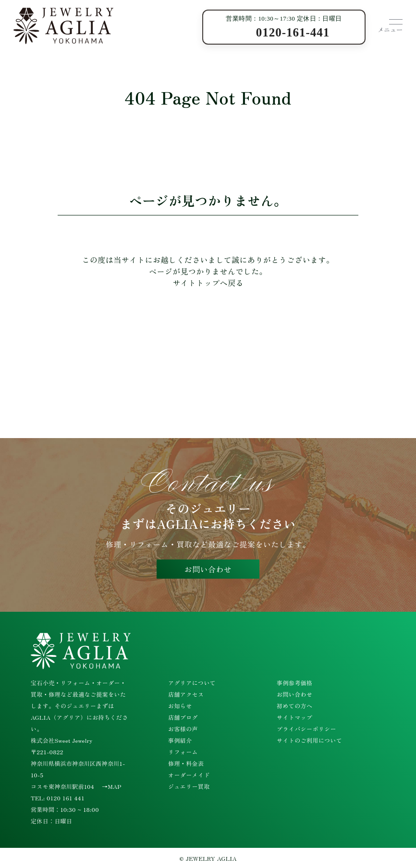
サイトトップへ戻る (208, 283)
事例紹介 (180, 740)
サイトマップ (294, 717)
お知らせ (180, 706)
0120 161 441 (66, 798)
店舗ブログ (183, 717)
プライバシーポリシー (306, 729)
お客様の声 (183, 729)
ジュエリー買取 (189, 786)
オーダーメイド (189, 775)
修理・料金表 (186, 763)
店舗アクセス (186, 694)
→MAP (112, 786)
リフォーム (183, 752)
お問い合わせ (208, 569)
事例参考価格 (294, 683)
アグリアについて (192, 683)
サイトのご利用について (309, 740)
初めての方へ (294, 706)
